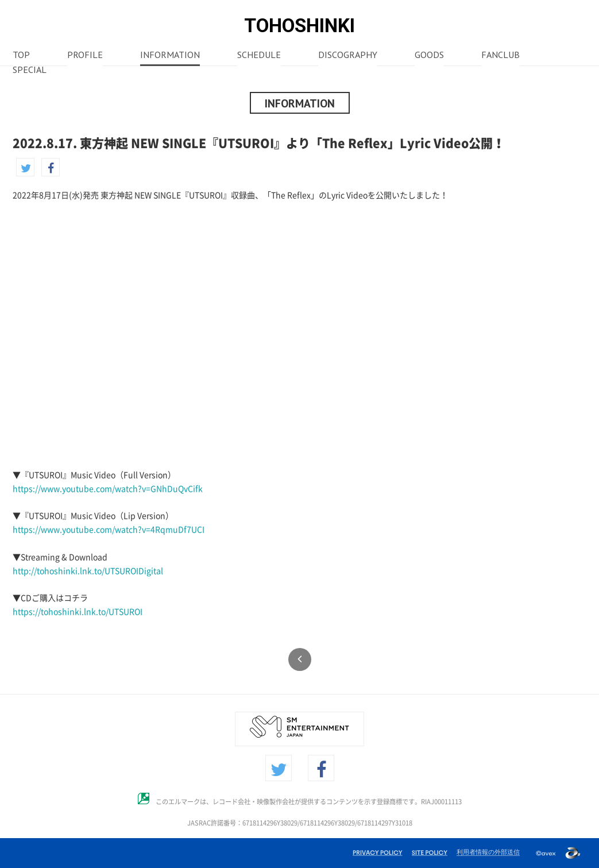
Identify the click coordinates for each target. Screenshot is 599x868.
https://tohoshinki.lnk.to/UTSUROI (78, 612)
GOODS (429, 56)
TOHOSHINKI (299, 26)
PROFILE (85, 56)
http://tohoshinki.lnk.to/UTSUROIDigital (88, 571)
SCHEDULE (259, 56)
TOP (21, 56)
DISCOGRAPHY (348, 56)
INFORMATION (170, 56)
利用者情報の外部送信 (488, 852)
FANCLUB (501, 56)
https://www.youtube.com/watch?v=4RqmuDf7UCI (109, 530)
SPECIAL (30, 71)
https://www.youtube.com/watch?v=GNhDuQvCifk (108, 489)
